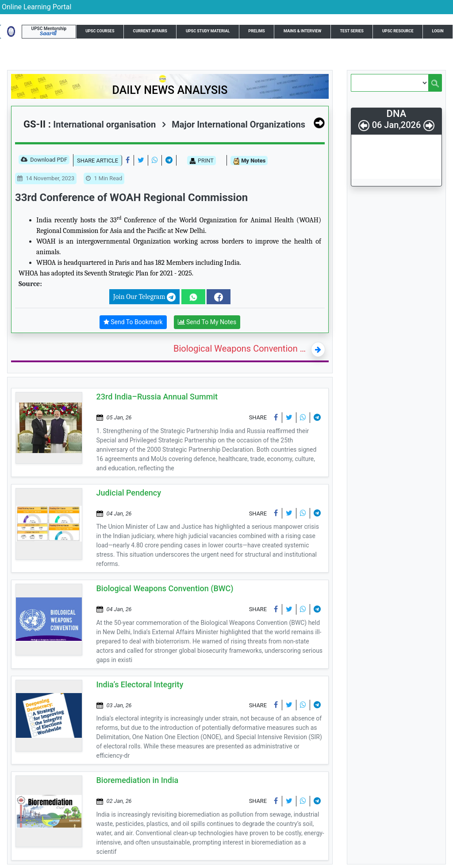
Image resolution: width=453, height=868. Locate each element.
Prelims (257, 31)
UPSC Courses (100, 31)
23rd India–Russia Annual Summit (157, 397)
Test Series (352, 31)
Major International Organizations (233, 124)
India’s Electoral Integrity (140, 684)
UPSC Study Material (208, 31)
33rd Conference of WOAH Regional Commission (131, 198)
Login (438, 31)
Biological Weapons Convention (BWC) (240, 349)
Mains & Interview (303, 31)
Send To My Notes (207, 322)
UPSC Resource (398, 31)
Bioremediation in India (138, 780)
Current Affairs (150, 31)
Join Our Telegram (144, 297)
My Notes (249, 161)
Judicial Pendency (129, 493)
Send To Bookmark (133, 322)
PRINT (202, 161)
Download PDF (44, 160)
